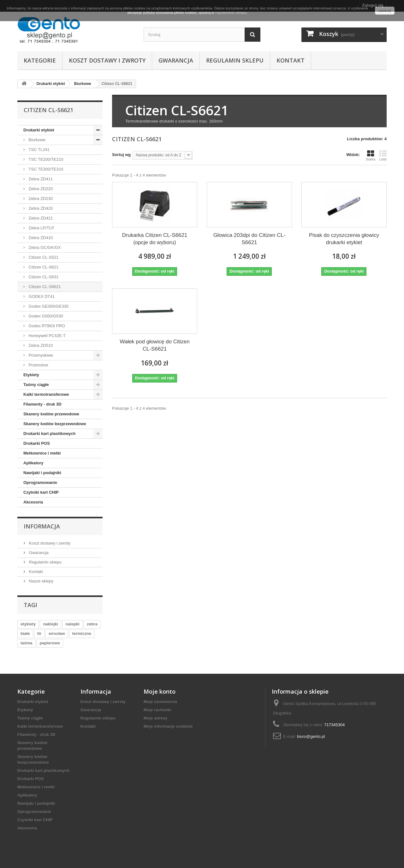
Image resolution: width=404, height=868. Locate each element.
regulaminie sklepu (231, 13)
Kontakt (291, 60)
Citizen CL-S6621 (44, 287)
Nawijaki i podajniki (42, 473)
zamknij (385, 11)
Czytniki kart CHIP (41, 492)
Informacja (42, 526)
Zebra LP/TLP (41, 228)
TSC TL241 (39, 150)
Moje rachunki (157, 710)
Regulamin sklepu (235, 60)
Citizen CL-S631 (43, 277)
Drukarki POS (37, 443)
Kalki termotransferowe (46, 394)
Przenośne (38, 365)
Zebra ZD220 (40, 189)
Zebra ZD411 (40, 179)
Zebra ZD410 (40, 238)
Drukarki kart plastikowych (49, 434)
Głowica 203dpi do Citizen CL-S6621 (250, 239)
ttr (39, 633)
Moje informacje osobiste (168, 726)
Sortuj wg (121, 155)
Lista (383, 155)
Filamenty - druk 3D (42, 404)
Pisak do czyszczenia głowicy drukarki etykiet (344, 239)
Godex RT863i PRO (46, 326)
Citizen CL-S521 (43, 257)
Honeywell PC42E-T (47, 336)
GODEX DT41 (41, 296)
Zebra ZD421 (40, 218)
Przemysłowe (40, 355)
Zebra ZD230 (40, 199)
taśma (27, 643)
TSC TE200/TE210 (45, 159)
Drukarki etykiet (39, 130)
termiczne (82, 633)
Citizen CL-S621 (43, 267)
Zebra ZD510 (40, 345)
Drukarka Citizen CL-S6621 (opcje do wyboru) (155, 239)
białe (25, 633)
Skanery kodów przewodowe (51, 414)
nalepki (72, 624)
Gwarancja (176, 60)
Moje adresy (155, 718)
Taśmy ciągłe (36, 385)
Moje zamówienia (160, 702)
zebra (92, 624)
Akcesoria (33, 502)
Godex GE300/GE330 (48, 306)
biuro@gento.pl (311, 736)
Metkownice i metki (42, 453)
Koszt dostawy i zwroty (107, 60)
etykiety (28, 624)
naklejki (50, 624)
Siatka (370, 155)
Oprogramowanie (40, 482)
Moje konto (160, 691)
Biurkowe (36, 140)
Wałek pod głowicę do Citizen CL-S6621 (154, 345)
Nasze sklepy (41, 581)
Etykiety (31, 375)
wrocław (57, 633)
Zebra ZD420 (40, 208)
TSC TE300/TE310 (45, 169)
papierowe (50, 643)
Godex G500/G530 (45, 316)
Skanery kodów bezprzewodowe (55, 424)
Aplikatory (33, 463)
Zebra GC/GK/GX (44, 247)
